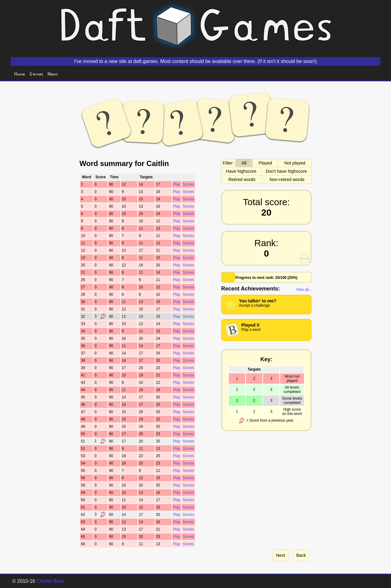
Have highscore (241, 171)
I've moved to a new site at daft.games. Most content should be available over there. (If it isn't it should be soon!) (195, 61)
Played (265, 163)
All (244, 163)
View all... (304, 290)
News (53, 74)
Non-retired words (287, 179)
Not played (295, 163)
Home (20, 74)
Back (301, 555)
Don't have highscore (286, 171)
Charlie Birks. (51, 581)
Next (281, 555)
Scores (188, 184)
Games (37, 74)
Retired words (242, 179)
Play (177, 184)
